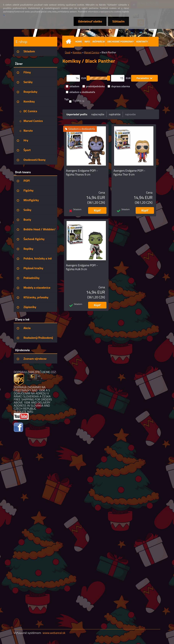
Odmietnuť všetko (89, 21)
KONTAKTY (142, 42)
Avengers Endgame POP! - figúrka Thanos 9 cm (82, 173)
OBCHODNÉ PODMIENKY (120, 42)
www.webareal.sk (54, 633)
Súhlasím (118, 21)
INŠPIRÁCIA (99, 42)
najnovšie (130, 114)
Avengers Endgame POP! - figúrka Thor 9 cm (129, 173)
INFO (87, 42)
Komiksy (77, 52)
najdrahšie (115, 114)
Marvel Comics (92, 52)
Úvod (68, 52)
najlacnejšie (98, 114)
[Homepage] (69, 42)
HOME (79, 42)
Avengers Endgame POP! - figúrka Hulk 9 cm (82, 267)
